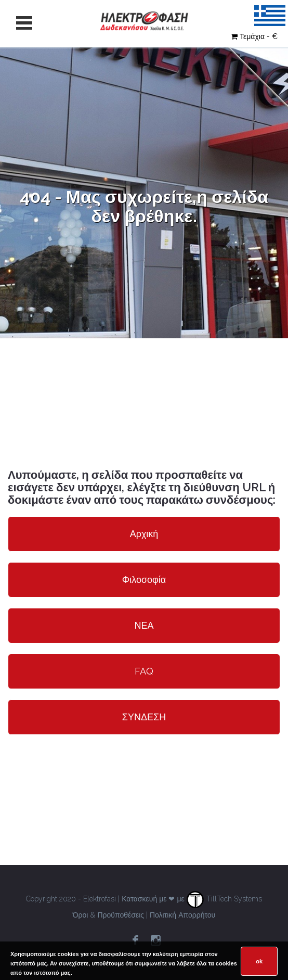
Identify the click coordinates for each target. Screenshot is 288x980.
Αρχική (144, 534)
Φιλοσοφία (144, 580)
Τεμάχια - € (254, 36)
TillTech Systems (224, 899)
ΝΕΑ (144, 625)
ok (259, 961)
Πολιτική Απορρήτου (182, 915)
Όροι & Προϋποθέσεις (108, 915)
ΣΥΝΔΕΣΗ (144, 717)
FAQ (144, 671)
